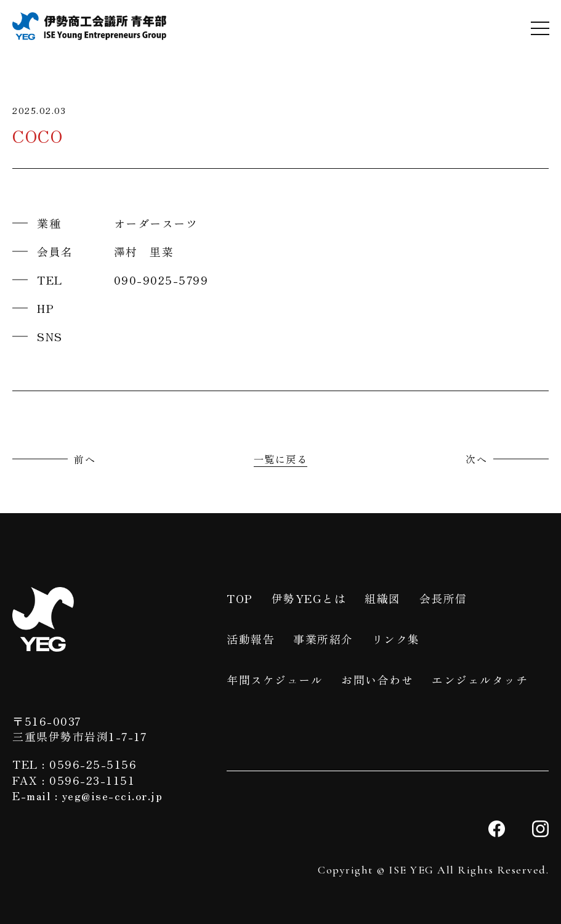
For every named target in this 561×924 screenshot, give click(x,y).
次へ (476, 459)
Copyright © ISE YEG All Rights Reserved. (433, 870)
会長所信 (443, 598)
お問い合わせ (377, 679)
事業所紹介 (323, 639)
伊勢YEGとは (309, 598)
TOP (240, 598)
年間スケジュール (275, 679)
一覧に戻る (281, 459)
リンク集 (396, 639)
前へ (85, 459)
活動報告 (251, 639)
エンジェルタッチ (480, 679)
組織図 (383, 598)
